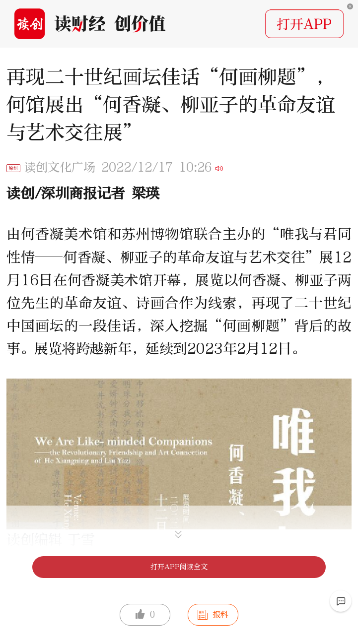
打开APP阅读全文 (179, 567)
